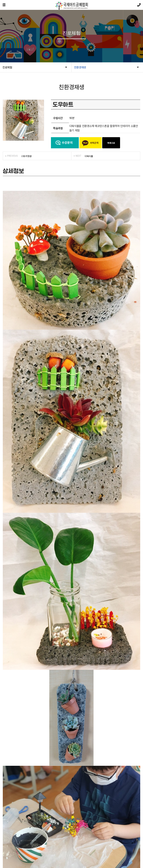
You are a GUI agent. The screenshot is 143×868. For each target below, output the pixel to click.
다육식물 (89, 156)
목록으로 (111, 143)
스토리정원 (26, 156)
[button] (21, 138)
